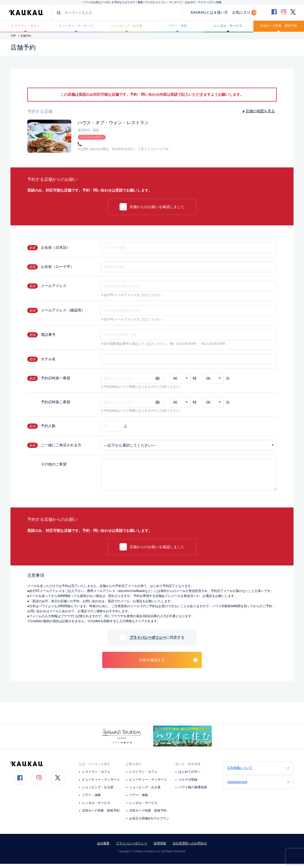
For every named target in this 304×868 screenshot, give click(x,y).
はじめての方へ (189, 776)
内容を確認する (168, 664)
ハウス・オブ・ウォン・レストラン (120, 126)
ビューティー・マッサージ (101, 784)
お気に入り (244, 13)
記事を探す (134, 768)
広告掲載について (258, 772)
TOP (13, 40)
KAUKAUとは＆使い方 (209, 12)
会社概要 (103, 848)
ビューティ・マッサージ (76, 28)
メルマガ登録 (188, 784)
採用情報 (160, 848)
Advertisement (258, 786)
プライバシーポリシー (148, 641)
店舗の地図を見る (260, 115)
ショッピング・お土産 (127, 28)
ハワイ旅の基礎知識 (193, 791)
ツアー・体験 (177, 28)
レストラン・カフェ (25, 28)
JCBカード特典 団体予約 (279, 28)
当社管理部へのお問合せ (190, 848)
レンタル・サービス (228, 28)
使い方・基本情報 (188, 768)
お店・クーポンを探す (95, 768)
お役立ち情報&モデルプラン (149, 822)
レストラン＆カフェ (92, 141)
